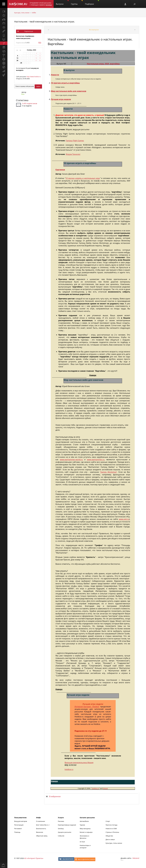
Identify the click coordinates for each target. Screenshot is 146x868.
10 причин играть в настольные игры (83, 178)
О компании (40, 821)
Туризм (82, 825)
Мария (105, 788)
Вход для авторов (21, 821)
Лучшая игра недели (61, 99)
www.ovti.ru (124, 519)
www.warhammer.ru (96, 460)
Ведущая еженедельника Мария (79, 763)
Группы (77, 3)
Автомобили (84, 821)
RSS (40, 42)
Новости (55, 75)
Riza (23, 94)
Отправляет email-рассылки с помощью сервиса (41, 4)
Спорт (108, 821)
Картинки (60, 170)
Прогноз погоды (111, 825)
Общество (109, 836)
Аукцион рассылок (65, 832)
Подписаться (29, 31)
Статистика (22, 100)
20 (17, 60)
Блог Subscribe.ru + (43, 825)
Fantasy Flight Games (75, 141)
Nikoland (136, 858)
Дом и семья (110, 839)
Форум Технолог (73, 154)
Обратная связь (42, 836)
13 (17, 58)
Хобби (34, 13)
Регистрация (19, 825)
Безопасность (41, 829)
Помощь (17, 832)
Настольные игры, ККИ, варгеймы (103, 64)
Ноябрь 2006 (32, 50)
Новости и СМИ (111, 829)
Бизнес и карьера (86, 832)
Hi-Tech (82, 842)
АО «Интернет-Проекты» (34, 858)
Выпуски (62, 3)
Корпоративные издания (67, 825)
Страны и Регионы (112, 832)
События (61, 836)
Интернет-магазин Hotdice (87, 707)
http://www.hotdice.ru (34, 77)
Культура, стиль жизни (22, 13)
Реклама (61, 821)
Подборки (92, 3)
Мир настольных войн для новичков (68, 91)
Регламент (18, 829)
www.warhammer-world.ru (71, 460)
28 (21, 63)
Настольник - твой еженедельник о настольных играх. (45, 22)
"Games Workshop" (108, 472)
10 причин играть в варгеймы (65, 83)
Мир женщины (85, 829)
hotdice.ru (69, 769)
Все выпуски (94, 30)
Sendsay (61, 829)
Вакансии (40, 832)
